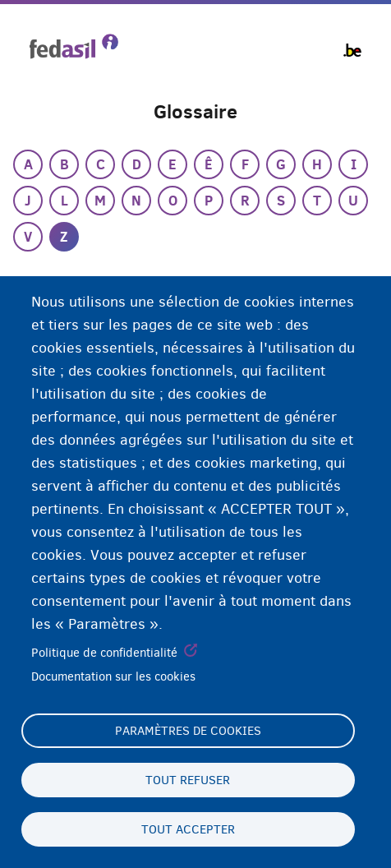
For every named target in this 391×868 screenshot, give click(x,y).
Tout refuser (188, 780)
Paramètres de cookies (188, 731)
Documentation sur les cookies (113, 676)
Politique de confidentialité (104, 653)
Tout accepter (188, 829)
